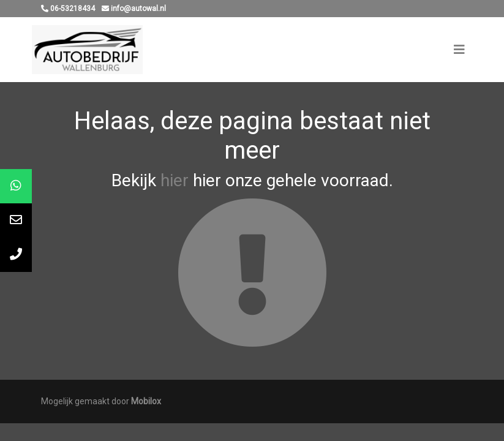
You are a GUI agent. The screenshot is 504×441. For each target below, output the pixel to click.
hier (175, 180)
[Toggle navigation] (459, 50)
